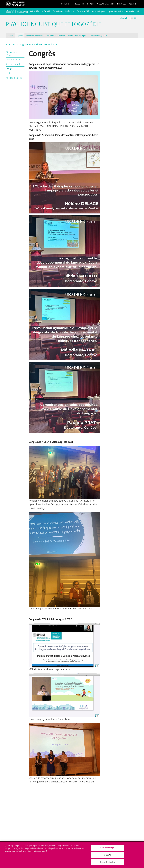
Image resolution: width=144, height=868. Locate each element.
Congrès (10, 69)
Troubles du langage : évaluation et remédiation (32, 44)
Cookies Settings (107, 848)
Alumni (133, 4)
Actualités (34, 11)
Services (122, 4)
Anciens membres (14, 78)
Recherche (70, 11)
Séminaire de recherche (55, 36)
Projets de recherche (34, 36)
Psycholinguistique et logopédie (54, 24)
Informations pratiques (77, 36)
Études (91, 4)
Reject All (107, 855)
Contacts (130, 11)
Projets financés (13, 60)
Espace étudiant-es (115, 11)
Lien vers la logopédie (98, 36)
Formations (58, 11)
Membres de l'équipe (12, 54)
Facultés (80, 4)
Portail (123, 18)
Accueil (10, 36)
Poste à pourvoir (13, 64)
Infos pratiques (98, 11)
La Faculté (46, 11)
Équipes (20, 36)
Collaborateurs (106, 4)
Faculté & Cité (83, 11)
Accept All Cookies (107, 862)
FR (132, 18)
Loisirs (9, 73)
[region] (72, 855)
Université (67, 4)
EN (135, 18)
